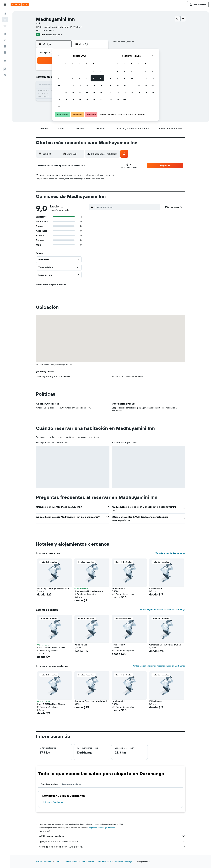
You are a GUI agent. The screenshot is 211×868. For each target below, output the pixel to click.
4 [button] (66, 78)
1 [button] (94, 71)
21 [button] (87, 92)
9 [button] (101, 78)
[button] (5, 5)
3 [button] (59, 78)
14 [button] (87, 85)
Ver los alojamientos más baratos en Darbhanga (162, 609)
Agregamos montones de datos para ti (112, 841)
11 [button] (65, 85)
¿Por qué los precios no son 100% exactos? (112, 847)
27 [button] (80, 99)
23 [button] (101, 92)
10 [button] (59, 85)
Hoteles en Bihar (104, 862)
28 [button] (87, 99)
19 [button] (73, 92)
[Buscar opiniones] (127, 207)
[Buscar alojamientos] (5, 20)
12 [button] (73, 85)
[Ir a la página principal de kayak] (20, 5)
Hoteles (58, 862)
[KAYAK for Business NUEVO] (5, 52)
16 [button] (101, 85)
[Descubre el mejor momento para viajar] (5, 46)
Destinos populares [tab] (72, 784)
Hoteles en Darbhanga (53, 802)
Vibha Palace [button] (155, 588)
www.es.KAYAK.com (44, 862)
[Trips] (5, 61)
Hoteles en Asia (71, 862)
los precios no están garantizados (102, 828)
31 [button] (59, 106)
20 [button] (80, 92)
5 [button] (73, 78)
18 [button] (66, 92)
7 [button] (87, 78)
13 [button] (80, 85)
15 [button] (94, 85)
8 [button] (94, 78)
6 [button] (80, 78)
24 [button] (58, 99)
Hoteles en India (88, 862)
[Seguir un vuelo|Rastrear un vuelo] (5, 40)
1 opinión (57, 35)
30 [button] (101, 99)
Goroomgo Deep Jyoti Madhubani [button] (53, 588)
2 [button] (101, 71)
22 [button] (94, 92)
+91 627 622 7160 (45, 30)
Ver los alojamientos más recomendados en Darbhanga (159, 666)
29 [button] (94, 99)
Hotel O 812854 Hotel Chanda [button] (89, 591)
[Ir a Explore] (5, 34)
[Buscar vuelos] (5, 13)
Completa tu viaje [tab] (49, 784)
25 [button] (65, 99)
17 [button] (58, 92)
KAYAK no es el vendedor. (112, 836)
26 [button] (73, 99)
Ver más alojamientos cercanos (170, 553)
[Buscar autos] (5, 26)
